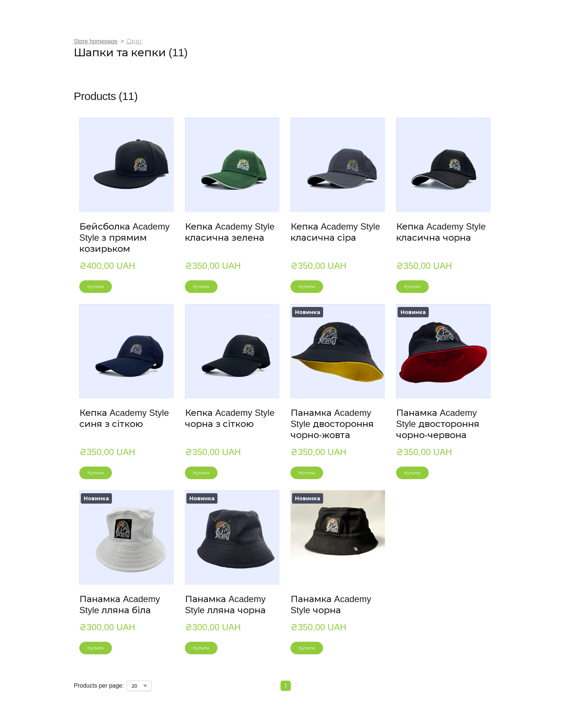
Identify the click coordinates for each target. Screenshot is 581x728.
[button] (96, 287)
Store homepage (96, 41)
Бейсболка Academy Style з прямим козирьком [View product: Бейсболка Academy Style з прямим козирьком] (124, 238)
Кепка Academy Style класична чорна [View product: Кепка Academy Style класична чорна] (441, 232)
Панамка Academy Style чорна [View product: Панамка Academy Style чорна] (331, 605)
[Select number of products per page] (139, 686)
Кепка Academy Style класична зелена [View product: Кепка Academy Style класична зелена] (230, 232)
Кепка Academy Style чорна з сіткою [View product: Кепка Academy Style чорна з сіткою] (230, 418)
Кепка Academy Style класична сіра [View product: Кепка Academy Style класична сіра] (335, 232)
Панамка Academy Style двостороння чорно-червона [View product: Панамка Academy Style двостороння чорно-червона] (438, 424)
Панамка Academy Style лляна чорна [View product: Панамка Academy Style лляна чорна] (225, 605)
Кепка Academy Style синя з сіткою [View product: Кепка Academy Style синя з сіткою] (124, 418)
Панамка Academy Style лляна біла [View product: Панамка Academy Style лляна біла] (120, 605)
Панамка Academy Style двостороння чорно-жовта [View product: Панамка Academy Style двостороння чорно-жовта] (332, 424)
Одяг (134, 41)
